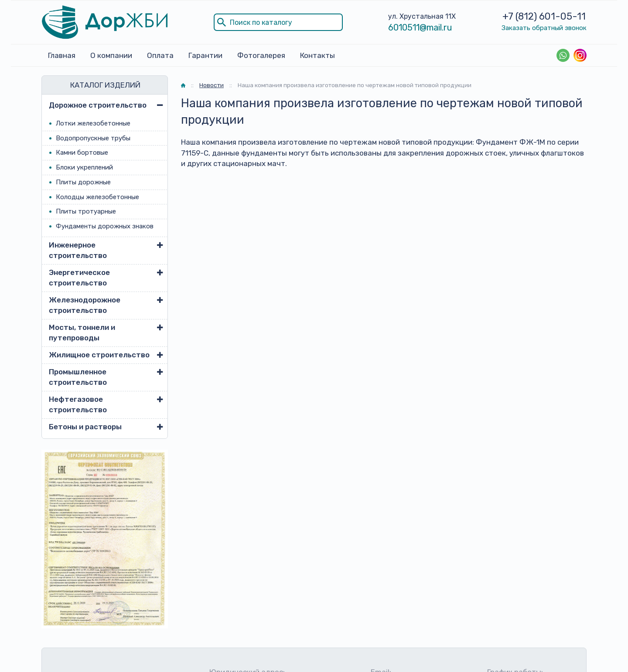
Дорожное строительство (98, 105)
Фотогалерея (261, 55)
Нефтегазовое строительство (78, 404)
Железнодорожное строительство (85, 305)
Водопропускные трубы (93, 138)
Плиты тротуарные (86, 211)
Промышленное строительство (78, 377)
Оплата (160, 55)
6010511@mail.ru (420, 27)
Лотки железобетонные (93, 123)
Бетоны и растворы (85, 427)
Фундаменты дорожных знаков (105, 226)
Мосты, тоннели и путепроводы (82, 333)
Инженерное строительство (78, 250)
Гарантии (205, 55)
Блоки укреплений (84, 167)
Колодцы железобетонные (97, 197)
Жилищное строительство (99, 355)
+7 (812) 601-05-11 (544, 16)
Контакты (317, 55)
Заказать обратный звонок (544, 28)
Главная (62, 55)
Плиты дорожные (83, 182)
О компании (111, 55)
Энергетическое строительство (79, 278)
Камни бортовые (82, 153)
